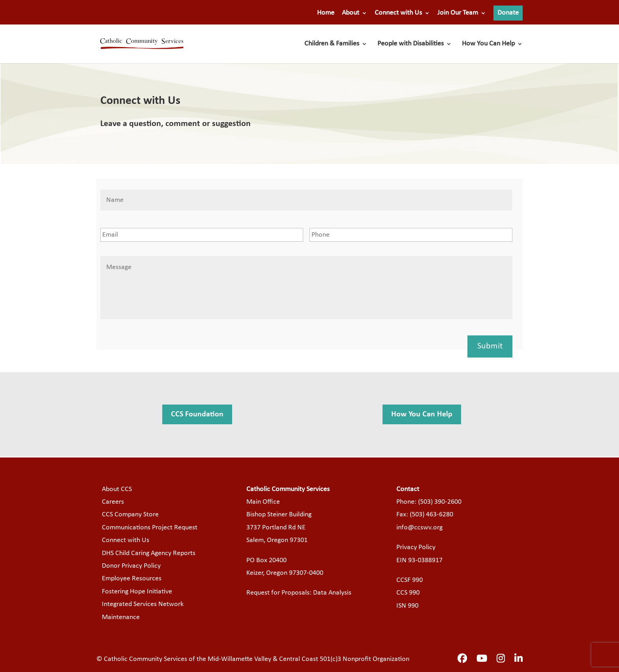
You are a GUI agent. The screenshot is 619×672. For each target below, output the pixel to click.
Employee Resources (132, 579)
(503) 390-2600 (440, 502)
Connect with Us (398, 13)
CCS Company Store (130, 515)
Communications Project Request (150, 528)
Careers (113, 502)
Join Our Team (458, 13)
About (351, 13)
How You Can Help (488, 44)
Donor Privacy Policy (131, 566)
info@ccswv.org (419, 528)
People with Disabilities (411, 44)
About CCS (117, 489)
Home (326, 13)
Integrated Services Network (143, 604)
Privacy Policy (416, 547)
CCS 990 (408, 593)
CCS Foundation (197, 414)
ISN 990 (407, 606)
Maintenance (121, 617)
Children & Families (332, 44)
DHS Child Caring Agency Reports (149, 553)
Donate (508, 13)
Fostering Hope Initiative (137, 592)
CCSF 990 (410, 580)
